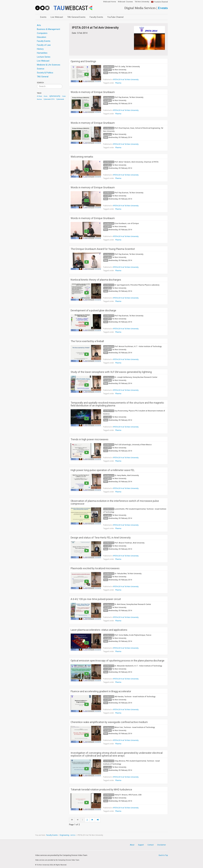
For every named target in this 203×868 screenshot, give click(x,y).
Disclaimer (162, 845)
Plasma (118, 83)
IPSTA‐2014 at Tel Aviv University (126, 80)
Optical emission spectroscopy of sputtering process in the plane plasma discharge (118, 661)
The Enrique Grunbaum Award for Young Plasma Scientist (103, 249)
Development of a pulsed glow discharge (93, 310)
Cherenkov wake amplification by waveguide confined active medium (109, 722)
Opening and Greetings (83, 61)
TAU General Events (76, 17)
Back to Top (163, 855)
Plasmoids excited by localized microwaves (95, 568)
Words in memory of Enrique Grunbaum (93, 92)
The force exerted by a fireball (87, 341)
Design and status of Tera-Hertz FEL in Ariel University (101, 538)
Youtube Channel (161, 2)
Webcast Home (110, 2)
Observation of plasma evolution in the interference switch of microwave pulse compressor (115, 502)
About (132, 845)
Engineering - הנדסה (68, 835)
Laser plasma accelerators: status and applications (99, 630)
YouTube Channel (115, 17)
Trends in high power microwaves (90, 439)
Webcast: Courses (125, 2)
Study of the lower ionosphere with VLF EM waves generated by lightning (111, 372)
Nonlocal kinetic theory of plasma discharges (96, 280)
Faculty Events (96, 17)
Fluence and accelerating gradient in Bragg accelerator (101, 691)
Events (43, 17)
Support (141, 845)
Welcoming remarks (82, 157)
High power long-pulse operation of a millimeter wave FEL (103, 470)
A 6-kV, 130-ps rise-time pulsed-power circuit (96, 599)
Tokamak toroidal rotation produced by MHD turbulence (101, 790)
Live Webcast (57, 17)
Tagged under (109, 83)
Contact (151, 845)
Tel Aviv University (142, 2)
